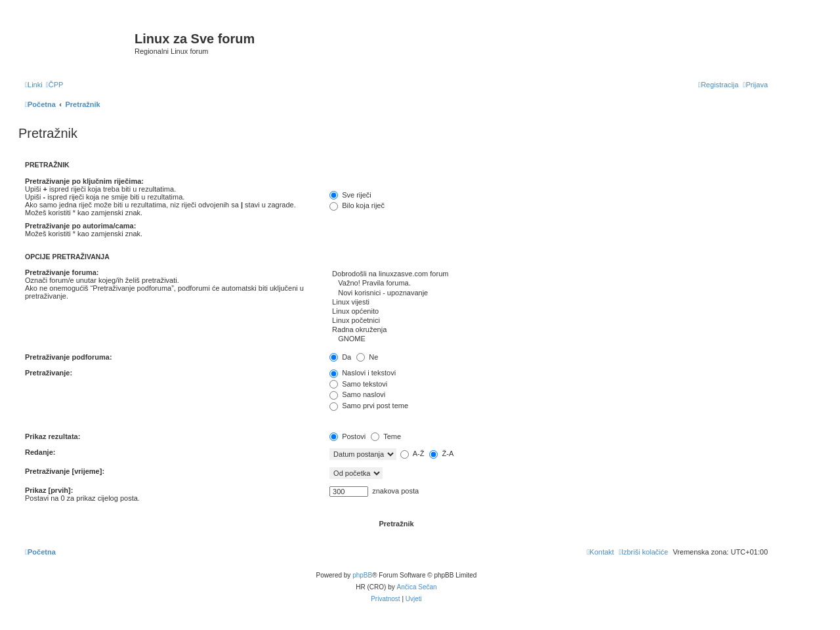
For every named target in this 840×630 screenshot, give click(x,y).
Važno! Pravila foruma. (549, 283)
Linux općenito (549, 312)
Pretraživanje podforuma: (69, 357)
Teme (386, 436)
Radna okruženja (549, 330)
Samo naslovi (357, 394)
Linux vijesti (549, 303)
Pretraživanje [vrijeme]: (65, 471)
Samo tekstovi (358, 384)
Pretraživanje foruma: (62, 272)
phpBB (362, 575)
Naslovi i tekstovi (363, 373)
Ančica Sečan (417, 587)
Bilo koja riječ (357, 205)
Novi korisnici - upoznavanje (549, 293)
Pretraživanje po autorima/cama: (80, 226)
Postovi (347, 436)
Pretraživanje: (49, 373)
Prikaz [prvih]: (49, 490)
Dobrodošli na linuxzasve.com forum (549, 274)
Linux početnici (549, 321)
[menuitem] (55, 85)
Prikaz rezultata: (52, 436)
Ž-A (441, 453)
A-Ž (412, 453)
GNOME (549, 339)
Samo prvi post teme (369, 406)
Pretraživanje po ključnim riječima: (84, 181)
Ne (367, 357)
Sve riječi (350, 195)
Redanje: (40, 452)
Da (340, 357)
